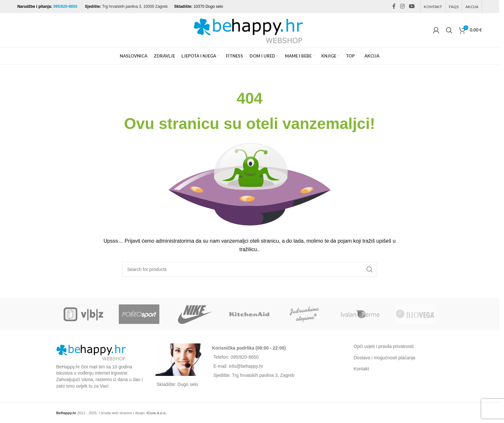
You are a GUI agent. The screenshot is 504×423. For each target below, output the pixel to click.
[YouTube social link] (412, 6)
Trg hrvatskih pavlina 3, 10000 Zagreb (135, 6)
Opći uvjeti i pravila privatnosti (384, 346)
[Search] (449, 30)
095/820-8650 (66, 6)
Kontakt (361, 369)
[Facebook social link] (394, 6)
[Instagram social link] (402, 6)
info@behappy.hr (246, 366)
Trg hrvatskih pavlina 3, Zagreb (263, 375)
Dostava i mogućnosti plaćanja (385, 358)
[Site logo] (250, 30)
